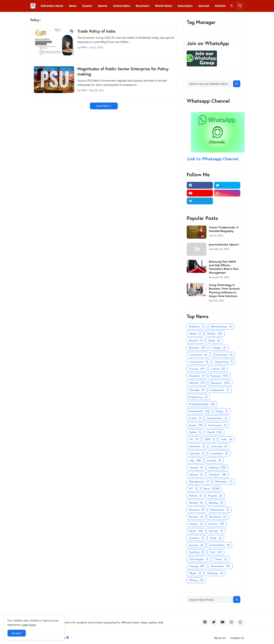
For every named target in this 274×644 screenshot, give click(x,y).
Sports (196, 531)
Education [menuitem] (185, 6)
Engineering (198, 397)
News (211, 489)
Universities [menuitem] (122, 6)
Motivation (224, 482)
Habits (195, 432)
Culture (218, 369)
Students (197, 538)
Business (197, 348)
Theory (221, 559)
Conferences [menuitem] (68, 17)
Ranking (196, 503)
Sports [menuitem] (103, 6)
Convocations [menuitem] (93, 17)
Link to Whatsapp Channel (213, 159)
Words (195, 573)
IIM (194, 439)
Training (197, 566)
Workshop (215, 573)
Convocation (199, 362)
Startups (216, 531)
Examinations (217, 418)
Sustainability (219, 545)
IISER (210, 439)
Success (196, 545)
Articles (215, 334)
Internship (219, 446)
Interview (197, 453)
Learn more (29, 625)
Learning (217, 467)
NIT (193, 489)
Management (199, 482)
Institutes (197, 446)
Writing (196, 580)
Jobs (195, 460)
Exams (196, 425)
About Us (220, 638)
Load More (103, 106)
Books (214, 341)
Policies (196, 496)
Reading (216, 503)
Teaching (197, 552)
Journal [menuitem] (204, 6)
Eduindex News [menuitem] (52, 6)
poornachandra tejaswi (224, 244)
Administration (221, 327)
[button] (232, 6)
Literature (217, 475)
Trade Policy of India (96, 31)
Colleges (219, 348)
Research (197, 510)
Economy (219, 376)
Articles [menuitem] (220, 6)
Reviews (196, 517)
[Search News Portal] (209, 599)
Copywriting (224, 362)
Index (226, 439)
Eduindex (197, 390)
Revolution (218, 517)
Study (216, 538)
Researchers (220, 510)
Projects (215, 496)
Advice (195, 334)
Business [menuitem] (143, 6)
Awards (196, 341)
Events (195, 418)
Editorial (197, 383)
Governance (217, 425)
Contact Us (237, 638)
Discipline (197, 376)
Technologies (199, 559)
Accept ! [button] (17, 633)
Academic (197, 327)
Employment (220, 390)
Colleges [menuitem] (47, 17)
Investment (219, 453)
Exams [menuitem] (87, 6)
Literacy (196, 475)
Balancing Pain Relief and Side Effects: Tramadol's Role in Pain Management (224, 267)
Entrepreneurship (202, 404)
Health (214, 432)
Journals (214, 460)
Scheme (196, 524)
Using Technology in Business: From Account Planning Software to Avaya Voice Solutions (224, 290)
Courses (197, 369)
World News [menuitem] (164, 6)
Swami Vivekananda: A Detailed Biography (224, 229)
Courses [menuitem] (115, 17)
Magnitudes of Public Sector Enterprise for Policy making (123, 71)
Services (216, 524)
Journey (196, 467)
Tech (216, 552)
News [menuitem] (73, 6)
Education (220, 383)
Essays (222, 411)
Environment (199, 411)
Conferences (223, 355)
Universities (220, 566)
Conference (198, 355)
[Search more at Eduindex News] (209, 84)
